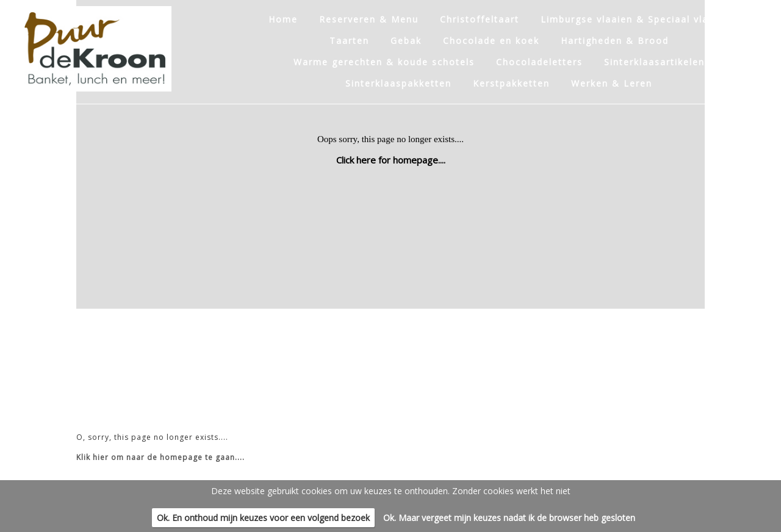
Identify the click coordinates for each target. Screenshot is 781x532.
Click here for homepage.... (391, 160)
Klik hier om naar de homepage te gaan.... (160, 457)
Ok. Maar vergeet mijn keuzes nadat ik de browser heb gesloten (509, 518)
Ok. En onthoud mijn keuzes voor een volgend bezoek (263, 518)
